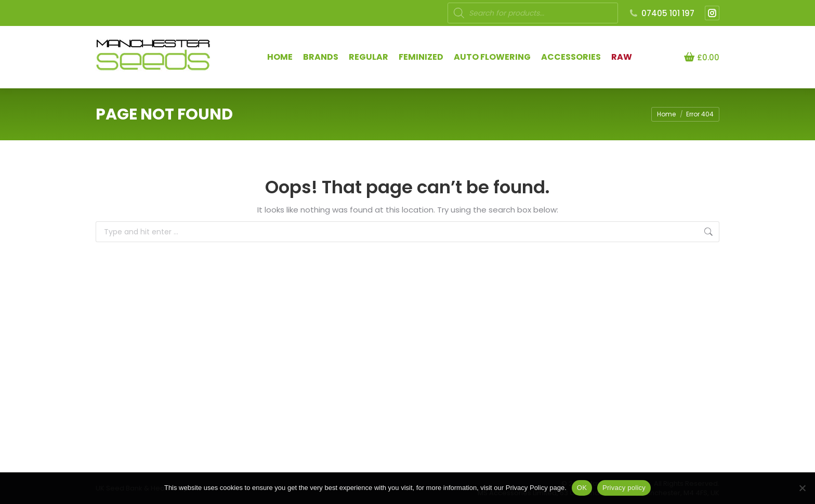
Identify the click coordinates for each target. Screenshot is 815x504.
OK (582, 488)
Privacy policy (624, 488)
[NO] (802, 488)
